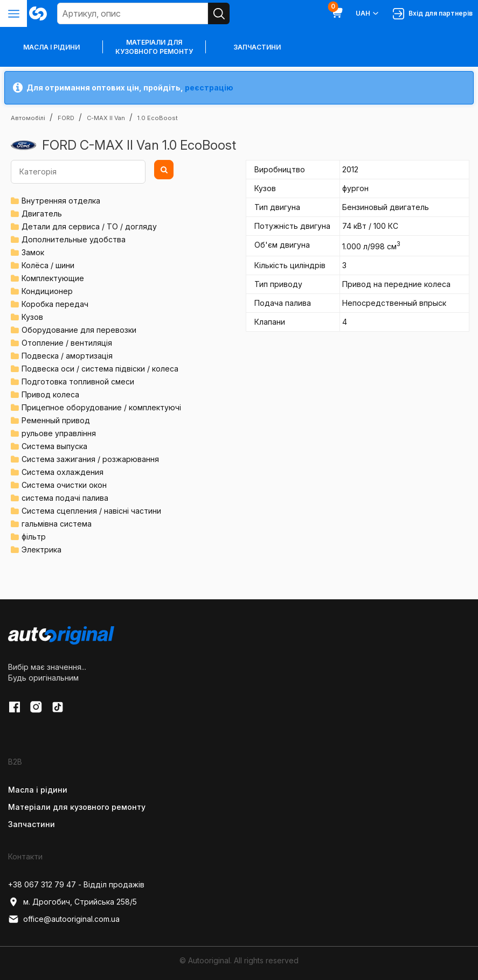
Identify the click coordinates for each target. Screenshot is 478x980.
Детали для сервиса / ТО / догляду (89, 226)
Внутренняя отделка (61, 201)
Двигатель (42, 213)
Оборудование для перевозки (79, 330)
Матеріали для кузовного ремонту (154, 47)
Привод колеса (50, 394)
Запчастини (257, 47)
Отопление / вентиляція (67, 343)
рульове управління (59, 433)
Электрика (41, 549)
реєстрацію (209, 87)
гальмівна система (57, 524)
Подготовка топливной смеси (78, 381)
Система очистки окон (64, 485)
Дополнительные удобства (74, 239)
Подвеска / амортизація (67, 356)
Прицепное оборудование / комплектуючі (101, 407)
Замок (33, 252)
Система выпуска (54, 446)
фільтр (34, 537)
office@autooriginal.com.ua (64, 919)
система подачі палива (65, 498)
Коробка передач (55, 304)
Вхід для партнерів (433, 14)
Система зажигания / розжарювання (90, 459)
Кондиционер (47, 291)
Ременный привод (56, 420)
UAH (368, 13)
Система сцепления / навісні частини (91, 511)
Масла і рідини (38, 790)
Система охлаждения (63, 472)
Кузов (32, 317)
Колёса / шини (48, 265)
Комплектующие (53, 278)
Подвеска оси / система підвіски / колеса (100, 369)
